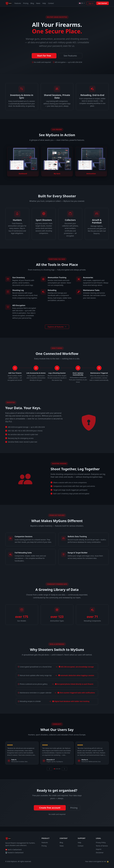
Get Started (103, 3)
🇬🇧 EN (81, 3)
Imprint (99, 849)
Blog (32, 3)
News (38, 3)
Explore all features (57, 327)
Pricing (26, 3)
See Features (70, 56)
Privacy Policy (101, 842)
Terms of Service (102, 846)
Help (44, 3)
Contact (51, 3)
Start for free (44, 56)
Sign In (91, 3)
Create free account (50, 808)
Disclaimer (100, 853)
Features (18, 3)
